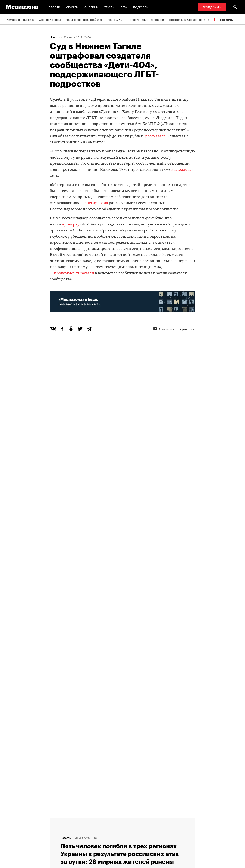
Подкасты (141, 7)
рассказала (155, 136)
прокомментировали (74, 273)
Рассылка (113, 828)
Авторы (79, 828)
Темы (77, 820)
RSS (111, 820)
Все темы (226, 20)
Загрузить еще (123, 692)
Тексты (109, 7)
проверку (71, 225)
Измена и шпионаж (20, 19)
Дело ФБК (115, 19)
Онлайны (92, 7)
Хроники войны (50, 19)
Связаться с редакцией (123, 836)
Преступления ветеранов (146, 19)
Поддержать (212, 7)
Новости (53, 7)
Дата (124, 7)
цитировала (97, 203)
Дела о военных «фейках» (84, 19)
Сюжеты (72, 7)
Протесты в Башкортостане (189, 19)
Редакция (80, 836)
